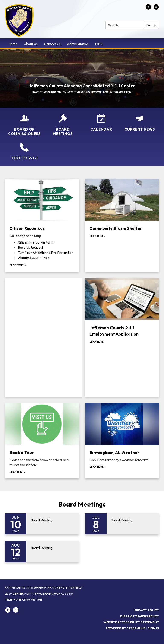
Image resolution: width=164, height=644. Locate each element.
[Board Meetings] (63, 125)
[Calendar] (101, 123)
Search (151, 25)
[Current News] (140, 123)
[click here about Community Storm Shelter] (122, 225)
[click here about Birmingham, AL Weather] (122, 441)
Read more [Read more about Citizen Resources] (18, 265)
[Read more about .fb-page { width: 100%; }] (45, 337)
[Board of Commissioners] (24, 125)
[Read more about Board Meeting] (42, 524)
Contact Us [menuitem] (52, 44)
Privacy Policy (147, 610)
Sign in (153, 628)
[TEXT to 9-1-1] (24, 152)
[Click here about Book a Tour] (42, 441)
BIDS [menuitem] (99, 44)
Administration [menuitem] (78, 44)
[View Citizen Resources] (42, 209)
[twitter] (156, 8)
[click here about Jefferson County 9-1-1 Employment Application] (122, 337)
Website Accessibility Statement (131, 622)
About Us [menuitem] (31, 44)
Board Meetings (82, 504)
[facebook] (148, 8)
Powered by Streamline (126, 628)
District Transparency (140, 616)
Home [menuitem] (13, 44)
